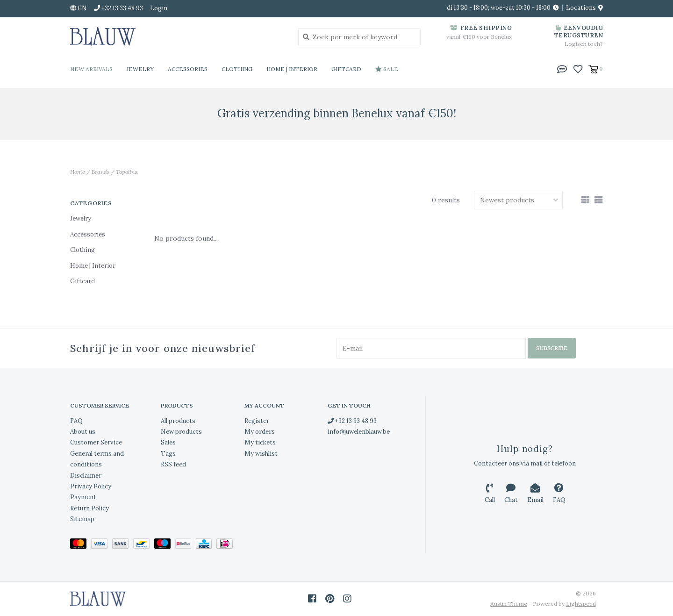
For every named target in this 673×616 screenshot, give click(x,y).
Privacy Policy (91, 486)
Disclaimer (86, 476)
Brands (100, 172)
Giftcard (346, 69)
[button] (562, 68)
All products (178, 421)
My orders (260, 432)
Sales (168, 442)
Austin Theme (509, 604)
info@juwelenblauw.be (359, 432)
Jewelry (140, 69)
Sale (387, 69)
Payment (83, 497)
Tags (168, 454)
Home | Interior (292, 69)
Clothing (237, 69)
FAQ (76, 421)
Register (257, 421)
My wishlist (261, 454)
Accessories (188, 69)
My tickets (260, 442)
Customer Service (96, 442)
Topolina (127, 172)
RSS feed (173, 464)
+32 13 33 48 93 (352, 421)
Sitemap (82, 519)
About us (83, 432)
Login (159, 8)
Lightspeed (581, 604)
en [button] (79, 8)
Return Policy (89, 508)
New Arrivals (91, 69)
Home (78, 172)
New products (181, 432)
